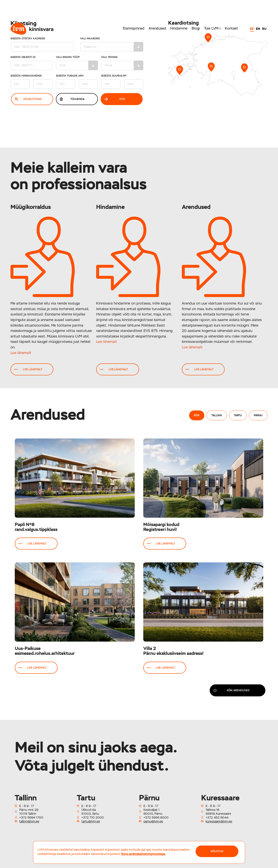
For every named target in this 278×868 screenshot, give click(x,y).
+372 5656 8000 (156, 817)
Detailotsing (28, 99)
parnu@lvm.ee (153, 821)
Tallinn (217, 415)
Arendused (157, 28)
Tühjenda (72, 99)
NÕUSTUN (217, 851)
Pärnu (258, 415)
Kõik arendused (231, 690)
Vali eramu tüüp (77, 63)
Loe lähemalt (21, 353)
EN (258, 29)
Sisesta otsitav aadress (42, 44)
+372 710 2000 (93, 817)
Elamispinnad (134, 28)
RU (264, 29)
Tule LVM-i (212, 28)
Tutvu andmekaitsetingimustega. (143, 854)
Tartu (238, 415)
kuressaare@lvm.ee (219, 821)
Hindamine (179, 28)
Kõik (197, 415)
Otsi (115, 99)
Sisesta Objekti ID (32, 63)
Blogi (196, 28)
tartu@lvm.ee (91, 821)
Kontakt (231, 28)
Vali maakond (112, 44)
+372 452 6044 (217, 817)
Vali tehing (122, 63)
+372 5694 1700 (31, 817)
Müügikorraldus (31, 207)
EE (252, 29)
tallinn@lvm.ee (29, 821)
